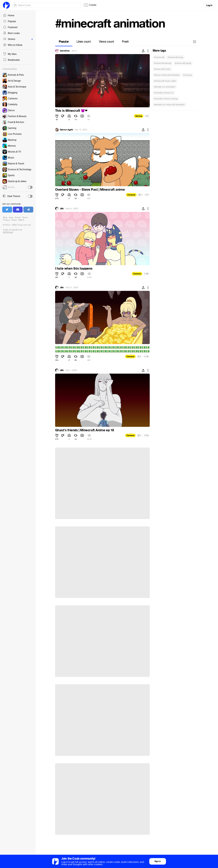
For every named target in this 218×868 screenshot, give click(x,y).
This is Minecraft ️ (71, 111)
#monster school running (166, 99)
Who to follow (13, 45)
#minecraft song (175, 57)
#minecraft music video (165, 81)
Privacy (6, 220)
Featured (10, 27)
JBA (62, 209)
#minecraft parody (163, 63)
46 (146, 356)
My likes (10, 54)
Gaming (139, 116)
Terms (25, 217)
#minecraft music (162, 69)
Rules (14, 220)
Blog (5, 217)
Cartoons (131, 195)
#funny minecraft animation (167, 75)
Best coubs (11, 33)
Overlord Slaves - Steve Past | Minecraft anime (90, 190)
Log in (209, 5)
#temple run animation (165, 87)
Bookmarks (11, 60)
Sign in (158, 861)
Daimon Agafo (67, 130)
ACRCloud (8, 232)
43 (146, 435)
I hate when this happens (74, 269)
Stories (18, 39)
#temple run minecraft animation (169, 105)
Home (9, 16)
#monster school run (164, 93)
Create (90, 5)
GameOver (65, 51)
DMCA (21, 220)
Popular (9, 21)
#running (187, 75)
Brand (18, 217)
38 (146, 274)
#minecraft (159, 57)
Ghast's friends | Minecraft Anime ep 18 (85, 430)
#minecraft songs (183, 63)
